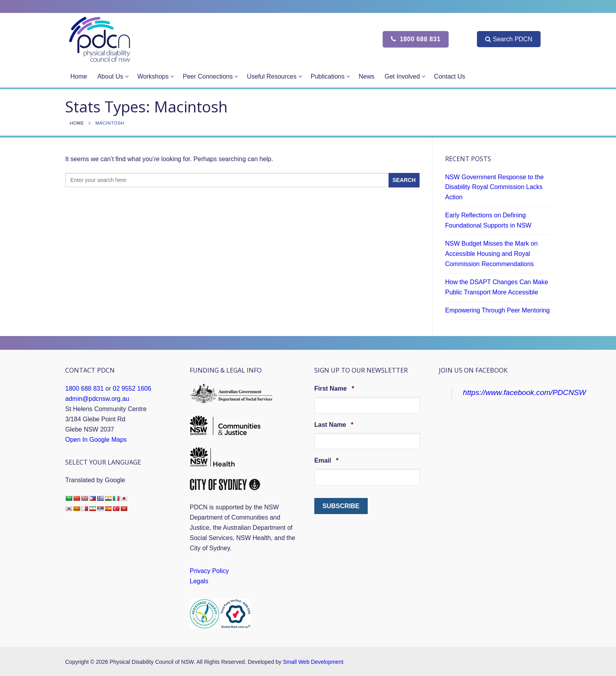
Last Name (334, 424)
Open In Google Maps (96, 440)
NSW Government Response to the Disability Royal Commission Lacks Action (494, 187)
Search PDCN (509, 39)
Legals (199, 581)
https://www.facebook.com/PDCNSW (524, 392)
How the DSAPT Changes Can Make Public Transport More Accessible (497, 287)
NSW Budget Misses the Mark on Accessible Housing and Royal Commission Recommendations (491, 254)
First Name (334, 388)
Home (77, 123)
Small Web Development (313, 662)
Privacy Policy (209, 571)
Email (326, 460)
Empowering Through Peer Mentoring (498, 310)
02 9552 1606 (132, 389)
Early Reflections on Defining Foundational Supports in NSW (488, 220)
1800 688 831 (416, 39)
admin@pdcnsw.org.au (97, 399)
